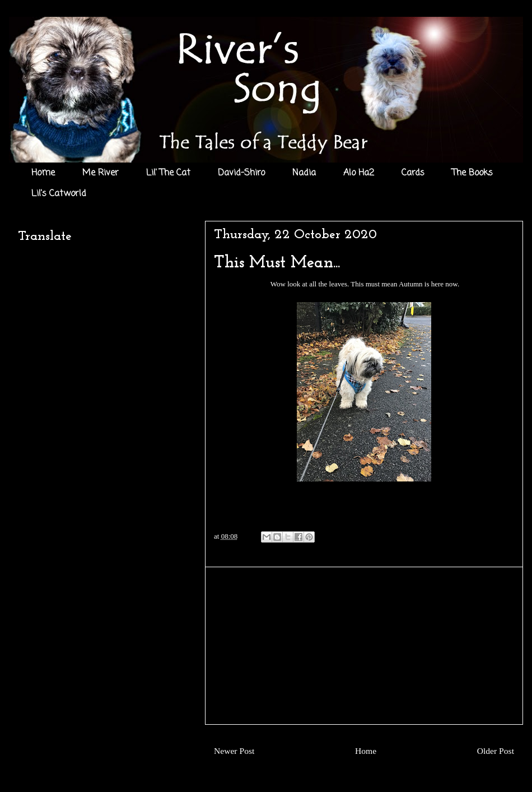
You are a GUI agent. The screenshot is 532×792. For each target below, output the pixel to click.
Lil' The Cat (168, 173)
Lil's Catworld (59, 194)
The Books (472, 173)
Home (43, 173)
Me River (101, 173)
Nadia (304, 173)
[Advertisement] (364, 646)
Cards (413, 173)
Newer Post (234, 751)
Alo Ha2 (359, 173)
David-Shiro (241, 173)
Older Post (496, 751)
